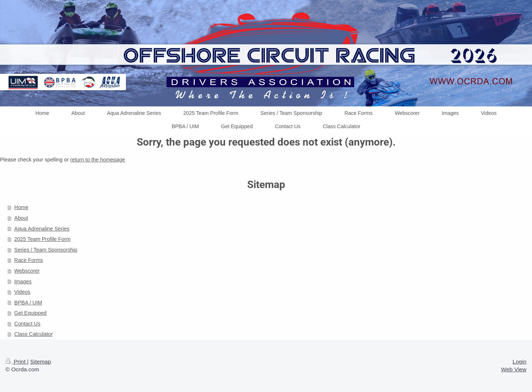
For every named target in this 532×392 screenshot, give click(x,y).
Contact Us (28, 324)
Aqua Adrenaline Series (42, 229)
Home (21, 207)
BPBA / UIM (28, 303)
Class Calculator (34, 334)
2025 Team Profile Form (42, 239)
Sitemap (40, 362)
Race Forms (29, 260)
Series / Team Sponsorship (46, 250)
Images (23, 282)
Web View (514, 369)
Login (519, 362)
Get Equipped (30, 313)
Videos (22, 292)
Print (16, 362)
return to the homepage (98, 160)
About (21, 218)
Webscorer (27, 271)
